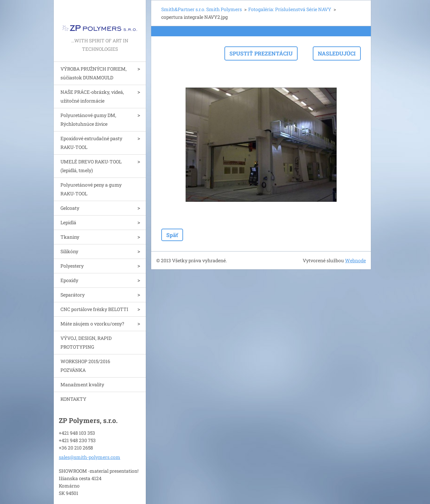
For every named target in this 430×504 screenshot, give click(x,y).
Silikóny (69, 251)
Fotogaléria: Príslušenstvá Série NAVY (290, 9)
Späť (172, 235)
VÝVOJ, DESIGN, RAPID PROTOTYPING (86, 342)
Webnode (355, 260)
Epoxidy (69, 280)
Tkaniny (70, 237)
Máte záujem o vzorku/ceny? (92, 324)
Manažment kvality (82, 384)
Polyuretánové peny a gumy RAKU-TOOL (91, 189)
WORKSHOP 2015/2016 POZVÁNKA (85, 366)
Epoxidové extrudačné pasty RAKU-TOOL (91, 143)
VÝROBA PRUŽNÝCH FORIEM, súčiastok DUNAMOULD (94, 73)
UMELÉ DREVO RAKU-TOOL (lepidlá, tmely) (91, 166)
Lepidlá (68, 222)
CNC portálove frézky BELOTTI (94, 309)
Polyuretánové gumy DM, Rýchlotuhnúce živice (88, 120)
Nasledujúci (337, 53)
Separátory (73, 295)
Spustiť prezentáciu (261, 53)
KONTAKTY (73, 399)
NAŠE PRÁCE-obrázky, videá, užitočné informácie (92, 96)
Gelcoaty (70, 208)
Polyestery (72, 266)
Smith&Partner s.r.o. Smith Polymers (202, 9)
